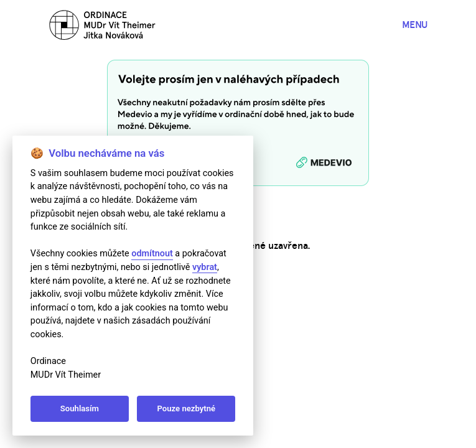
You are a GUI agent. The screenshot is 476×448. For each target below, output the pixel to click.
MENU (415, 25)
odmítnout (152, 254)
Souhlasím (80, 408)
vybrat (205, 267)
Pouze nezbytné (187, 408)
